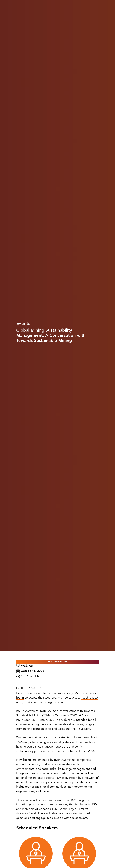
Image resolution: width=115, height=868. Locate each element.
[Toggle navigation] (99, 6)
